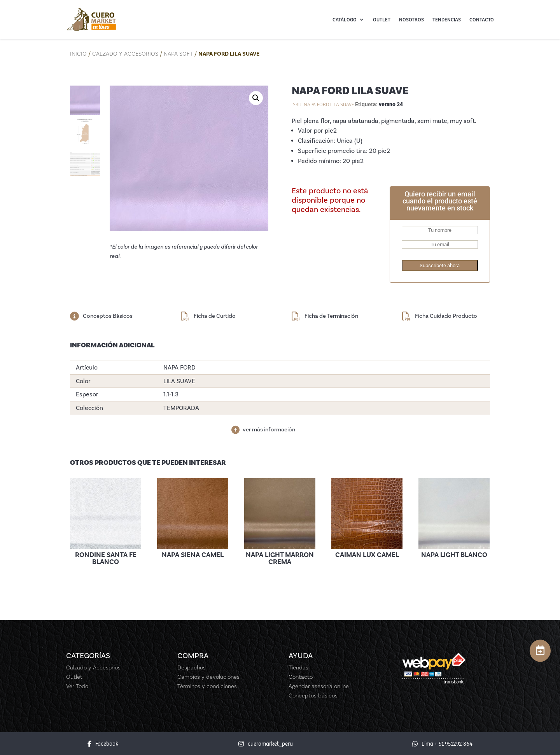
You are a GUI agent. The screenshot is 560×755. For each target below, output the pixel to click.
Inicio (78, 54)
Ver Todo (77, 686)
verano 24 (391, 104)
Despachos (192, 667)
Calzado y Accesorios (125, 54)
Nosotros (411, 19)
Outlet (382, 19)
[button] (256, 98)
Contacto (482, 19)
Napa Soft (178, 54)
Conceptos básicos (313, 695)
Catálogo (345, 19)
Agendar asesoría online (319, 686)
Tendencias (447, 19)
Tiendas (298, 667)
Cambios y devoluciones (208, 677)
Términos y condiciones (207, 686)
